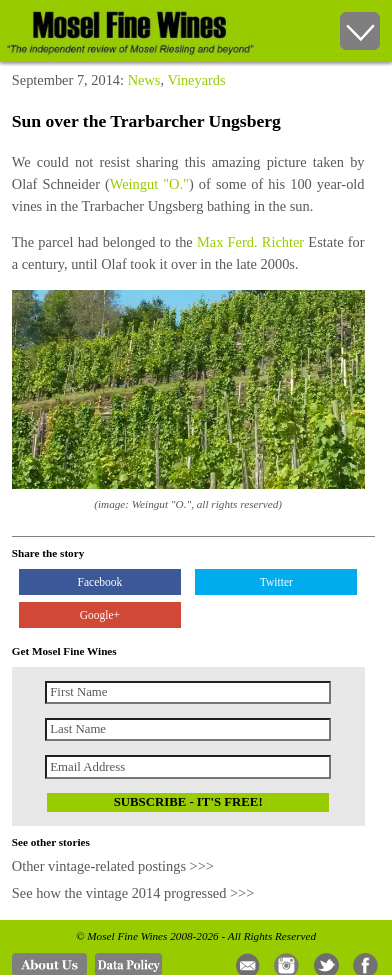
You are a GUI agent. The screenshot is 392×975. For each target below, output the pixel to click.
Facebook (100, 582)
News (144, 80)
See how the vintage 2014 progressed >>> (133, 893)
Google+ (100, 615)
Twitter (276, 582)
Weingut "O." (149, 184)
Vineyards (196, 80)
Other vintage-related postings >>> (113, 866)
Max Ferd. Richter (250, 242)
